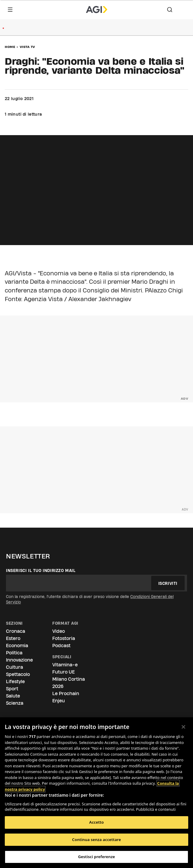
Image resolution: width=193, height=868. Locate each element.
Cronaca (16, 631)
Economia (17, 646)
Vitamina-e (65, 665)
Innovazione (19, 660)
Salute (13, 696)
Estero (13, 638)
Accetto (97, 822)
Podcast (61, 646)
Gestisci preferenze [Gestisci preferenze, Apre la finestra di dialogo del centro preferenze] (96, 857)
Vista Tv (27, 47)
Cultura (14, 667)
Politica (14, 653)
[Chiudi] (183, 727)
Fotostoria (64, 638)
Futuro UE (63, 672)
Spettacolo (18, 674)
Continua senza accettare (96, 840)
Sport (12, 689)
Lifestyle (15, 681)
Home (10, 47)
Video (59, 631)
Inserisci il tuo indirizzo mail (41, 570)
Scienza (15, 703)
